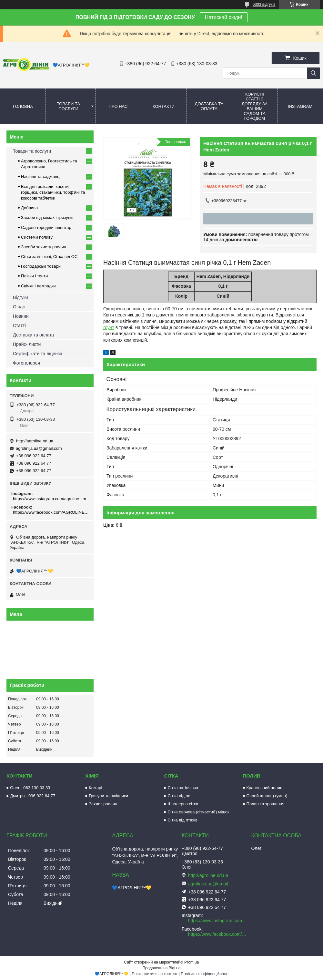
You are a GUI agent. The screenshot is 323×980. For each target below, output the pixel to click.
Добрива (29, 208)
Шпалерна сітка (183, 804)
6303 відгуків (264, 5)
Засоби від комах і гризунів (47, 217)
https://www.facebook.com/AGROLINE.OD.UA (51, 512)
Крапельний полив (264, 788)
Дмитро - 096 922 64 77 (33, 796)
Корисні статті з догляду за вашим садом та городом (255, 106)
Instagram (300, 106)
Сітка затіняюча (183, 788)
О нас (19, 307)
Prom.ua (192, 962)
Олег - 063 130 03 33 (30, 788)
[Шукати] (313, 73)
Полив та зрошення (266, 804)
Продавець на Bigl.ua (161, 968)
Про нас (118, 106)
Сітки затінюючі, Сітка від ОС (49, 257)
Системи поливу (37, 237)
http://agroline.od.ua (35, 441)
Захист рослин (103, 804)
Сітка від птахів (182, 820)
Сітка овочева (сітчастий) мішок (198, 812)
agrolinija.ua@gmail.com (39, 448)
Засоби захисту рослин (44, 247)
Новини (21, 316)
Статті (19, 325)
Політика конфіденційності (205, 974)
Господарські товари (41, 266)
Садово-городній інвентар (46, 227)
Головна (23, 106)
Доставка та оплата (209, 106)
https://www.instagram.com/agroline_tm (50, 499)
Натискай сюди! (224, 17)
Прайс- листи (27, 344)
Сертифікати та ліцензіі (37, 354)
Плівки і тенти (34, 276)
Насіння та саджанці (41, 176)
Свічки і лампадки (38, 286)
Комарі (95, 788)
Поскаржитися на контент (155, 974)
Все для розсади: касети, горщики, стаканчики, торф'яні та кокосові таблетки (53, 192)
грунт (109, 327)
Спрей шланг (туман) (267, 796)
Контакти (164, 106)
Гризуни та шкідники (108, 796)
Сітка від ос (179, 796)
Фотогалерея (26, 363)
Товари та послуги (68, 106)
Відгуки (20, 297)
